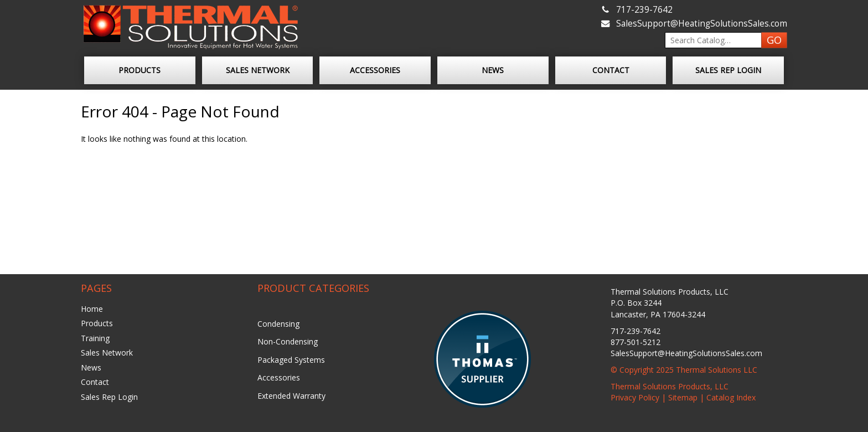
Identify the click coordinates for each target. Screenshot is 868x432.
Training (95, 338)
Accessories (375, 70)
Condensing (278, 324)
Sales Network (258, 70)
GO (774, 40)
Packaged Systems (291, 360)
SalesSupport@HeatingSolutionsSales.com (702, 24)
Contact (611, 70)
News (493, 70)
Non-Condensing (288, 341)
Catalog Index (731, 397)
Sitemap (683, 397)
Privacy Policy (635, 397)
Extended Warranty (291, 396)
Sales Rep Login (728, 70)
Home (92, 309)
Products (139, 70)
